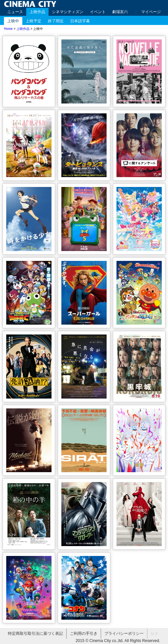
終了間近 (56, 21)
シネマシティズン (68, 12)
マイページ (151, 12)
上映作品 (37, 12)
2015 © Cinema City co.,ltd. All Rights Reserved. (118, 641)
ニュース (15, 12)
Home (8, 29)
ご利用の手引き (84, 633)
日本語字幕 (80, 21)
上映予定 (33, 21)
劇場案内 (120, 12)
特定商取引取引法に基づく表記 (35, 633)
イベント (98, 12)
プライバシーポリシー (124, 633)
